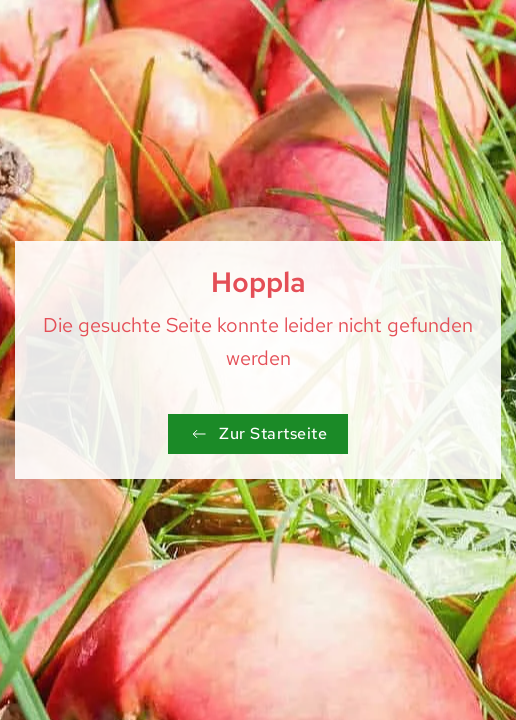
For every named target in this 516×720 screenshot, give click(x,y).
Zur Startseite (258, 433)
